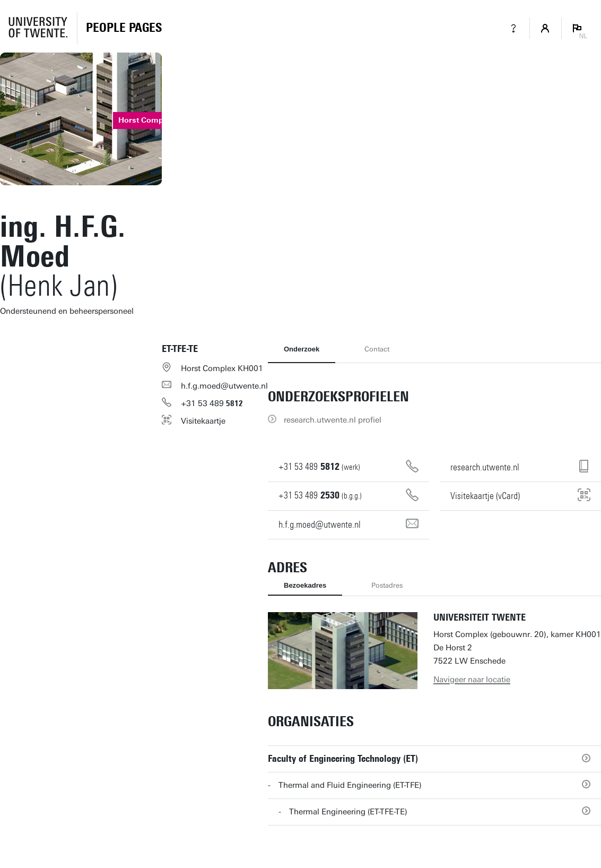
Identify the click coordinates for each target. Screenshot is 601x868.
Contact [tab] (377, 349)
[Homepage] (124, 28)
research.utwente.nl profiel (333, 420)
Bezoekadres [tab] (305, 585)
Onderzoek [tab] (302, 349)
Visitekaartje (203, 421)
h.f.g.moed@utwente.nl (224, 386)
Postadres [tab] (387, 585)
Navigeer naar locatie (472, 680)
